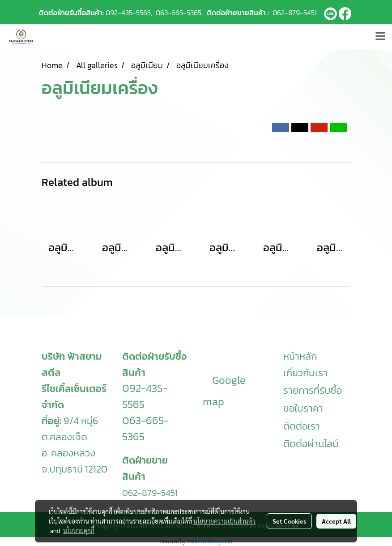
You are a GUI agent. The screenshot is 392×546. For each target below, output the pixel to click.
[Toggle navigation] (380, 37)
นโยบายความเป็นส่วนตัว (224, 521)
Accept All (336, 521)
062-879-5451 (295, 13)
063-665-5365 (179, 13)
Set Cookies (289, 521)
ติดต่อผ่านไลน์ (311, 444)
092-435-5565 (128, 13)
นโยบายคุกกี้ (79, 530)
